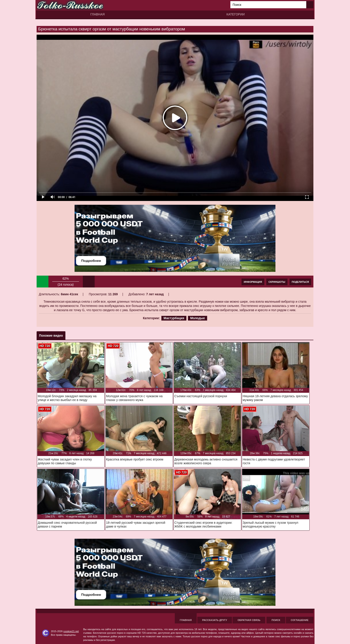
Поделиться (300, 282)
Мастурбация (174, 318)
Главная (98, 14)
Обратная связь (249, 620)
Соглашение (300, 620)
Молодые (198, 318)
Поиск (276, 620)
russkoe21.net (71, 631)
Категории (236, 14)
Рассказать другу (215, 620)
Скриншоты (277, 282)
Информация (253, 282)
